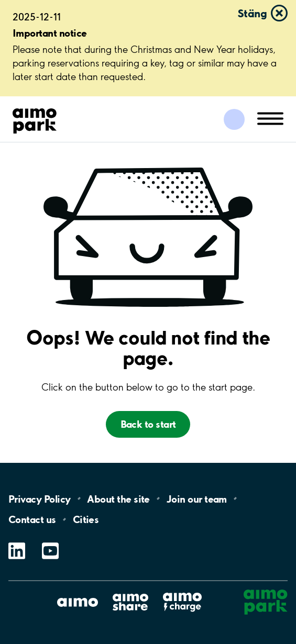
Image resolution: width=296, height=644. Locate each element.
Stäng (252, 13)
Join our (197, 498)
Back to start (148, 424)
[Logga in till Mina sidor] (234, 119)
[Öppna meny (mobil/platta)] (270, 118)
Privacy (39, 498)
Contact (32, 519)
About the (118, 498)
